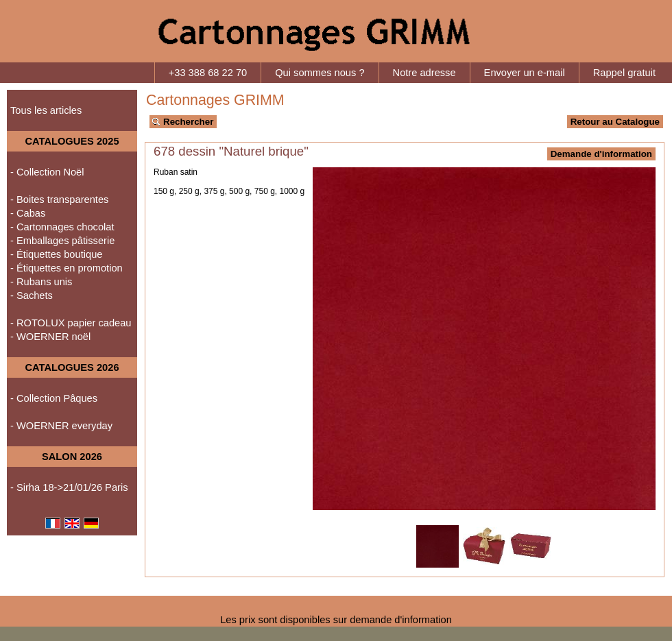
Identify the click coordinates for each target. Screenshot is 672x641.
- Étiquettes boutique (56, 254)
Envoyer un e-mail (525, 73)
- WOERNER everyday (61, 426)
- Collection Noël (47, 172)
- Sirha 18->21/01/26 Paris (69, 487)
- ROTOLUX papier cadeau (71, 323)
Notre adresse (424, 73)
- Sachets (32, 295)
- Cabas (28, 213)
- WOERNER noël (50, 337)
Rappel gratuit (624, 73)
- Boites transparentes (59, 199)
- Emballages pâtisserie (62, 241)
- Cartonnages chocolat (62, 227)
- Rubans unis (41, 282)
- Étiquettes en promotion (67, 268)
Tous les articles (46, 110)
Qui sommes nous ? (320, 73)
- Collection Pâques (54, 398)
